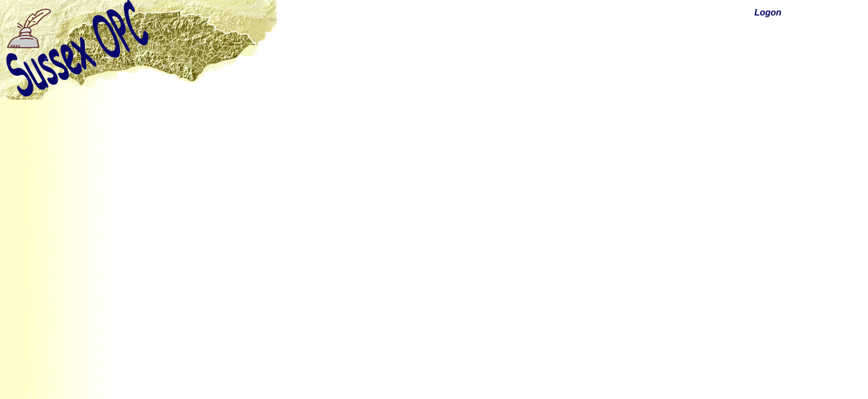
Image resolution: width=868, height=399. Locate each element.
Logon (768, 12)
